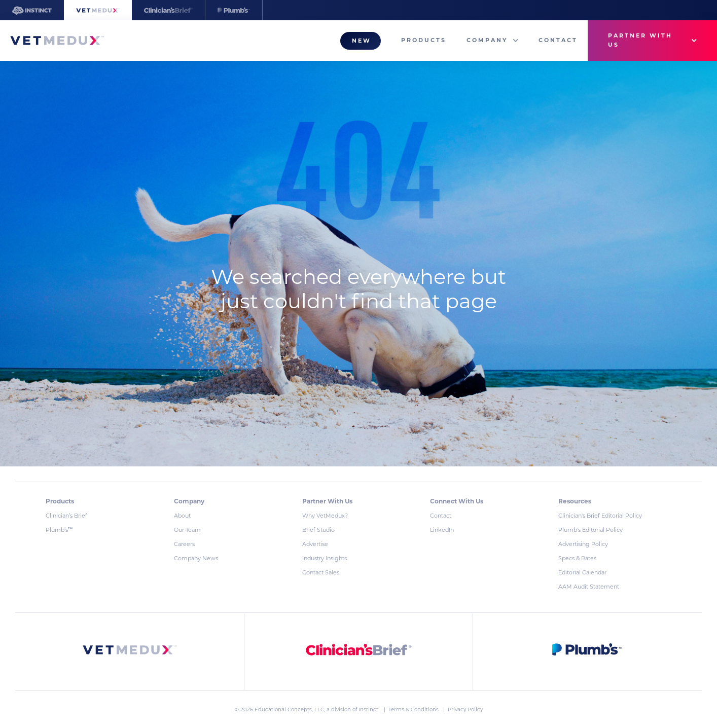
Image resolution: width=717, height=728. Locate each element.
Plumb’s (59, 530)
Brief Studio (318, 530)
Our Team (187, 530)
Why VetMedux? (325, 516)
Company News (196, 558)
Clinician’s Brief (66, 516)
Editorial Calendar (582, 572)
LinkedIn (442, 530)
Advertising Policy (583, 544)
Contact (558, 40)
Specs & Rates (577, 558)
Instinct (368, 709)
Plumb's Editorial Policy (590, 530)
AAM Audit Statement (589, 587)
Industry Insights (325, 558)
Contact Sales (321, 572)
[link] (130, 652)
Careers (184, 544)
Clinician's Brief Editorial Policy (600, 516)
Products (424, 40)
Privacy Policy (465, 709)
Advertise (315, 544)
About (182, 516)
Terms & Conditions (414, 709)
